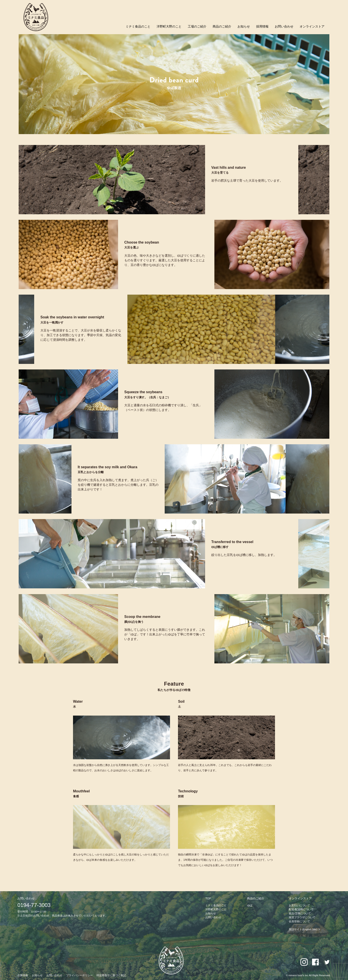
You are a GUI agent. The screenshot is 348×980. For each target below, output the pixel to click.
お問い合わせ (284, 26)
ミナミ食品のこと (138, 26)
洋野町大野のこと (169, 26)
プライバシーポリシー (79, 975)
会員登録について (299, 921)
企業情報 (23, 975)
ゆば (250, 905)
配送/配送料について (301, 909)
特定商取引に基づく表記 (111, 975)
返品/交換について (300, 913)
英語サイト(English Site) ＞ (305, 929)
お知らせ (244, 26)
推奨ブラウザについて (302, 917)
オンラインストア (312, 26)
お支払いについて (299, 905)
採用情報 (262, 26)
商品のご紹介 (222, 26)
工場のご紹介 (197, 26)
